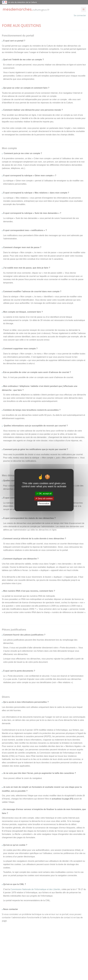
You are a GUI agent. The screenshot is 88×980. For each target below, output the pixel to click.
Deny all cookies (44, 499)
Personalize (44, 504)
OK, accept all (44, 494)
